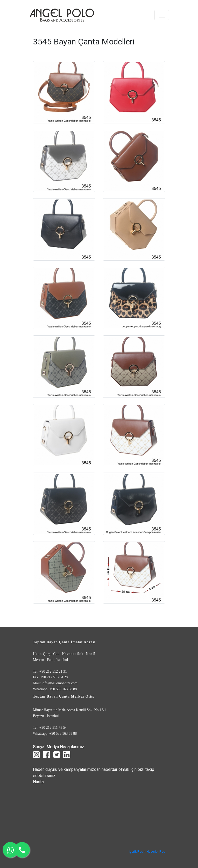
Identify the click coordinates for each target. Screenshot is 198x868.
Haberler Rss (156, 852)
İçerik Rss (136, 852)
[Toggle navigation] (162, 15)
